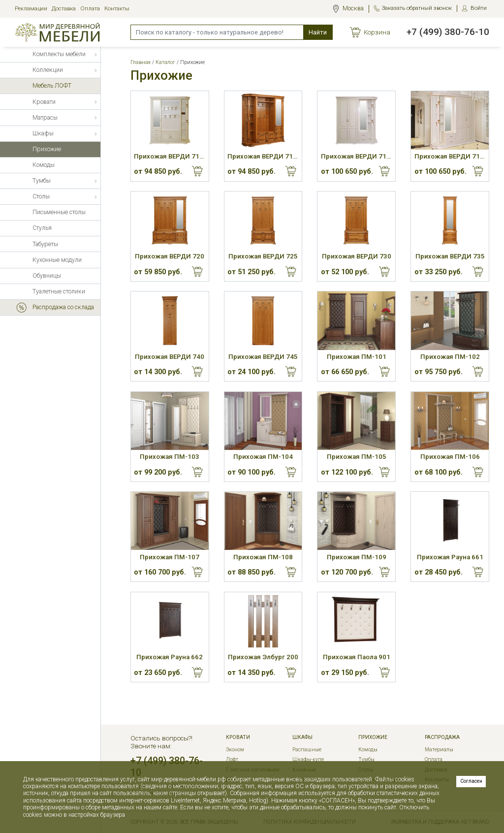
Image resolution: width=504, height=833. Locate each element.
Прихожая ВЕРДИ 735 (450, 256)
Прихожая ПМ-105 (357, 457)
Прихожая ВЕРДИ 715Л (357, 156)
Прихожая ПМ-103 (170, 457)
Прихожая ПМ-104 (263, 457)
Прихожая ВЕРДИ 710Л (170, 156)
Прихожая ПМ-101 (357, 357)
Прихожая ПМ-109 (357, 557)
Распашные (307, 750)
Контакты (117, 9)
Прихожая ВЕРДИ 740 (170, 357)
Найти (318, 32)
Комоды (368, 750)
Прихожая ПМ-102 (450, 357)
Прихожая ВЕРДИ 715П (450, 156)
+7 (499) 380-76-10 (448, 32)
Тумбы (366, 759)
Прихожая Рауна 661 (450, 557)
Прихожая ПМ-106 (450, 457)
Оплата (90, 9)
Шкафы (302, 737)
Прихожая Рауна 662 (170, 657)
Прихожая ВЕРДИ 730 (357, 256)
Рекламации (31, 9)
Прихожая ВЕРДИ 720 (170, 256)
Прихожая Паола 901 (357, 657)
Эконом (235, 750)
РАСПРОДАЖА (442, 737)
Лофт (232, 759)
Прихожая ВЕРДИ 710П (263, 156)
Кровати (238, 737)
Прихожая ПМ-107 (170, 557)
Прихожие (373, 737)
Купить (197, 171)
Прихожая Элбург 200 (263, 657)
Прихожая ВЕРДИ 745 (263, 357)
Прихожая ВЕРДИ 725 (263, 256)
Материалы (439, 750)
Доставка (64, 9)
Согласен (471, 781)
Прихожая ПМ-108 (263, 557)
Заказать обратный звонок (417, 8)
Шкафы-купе (308, 759)
